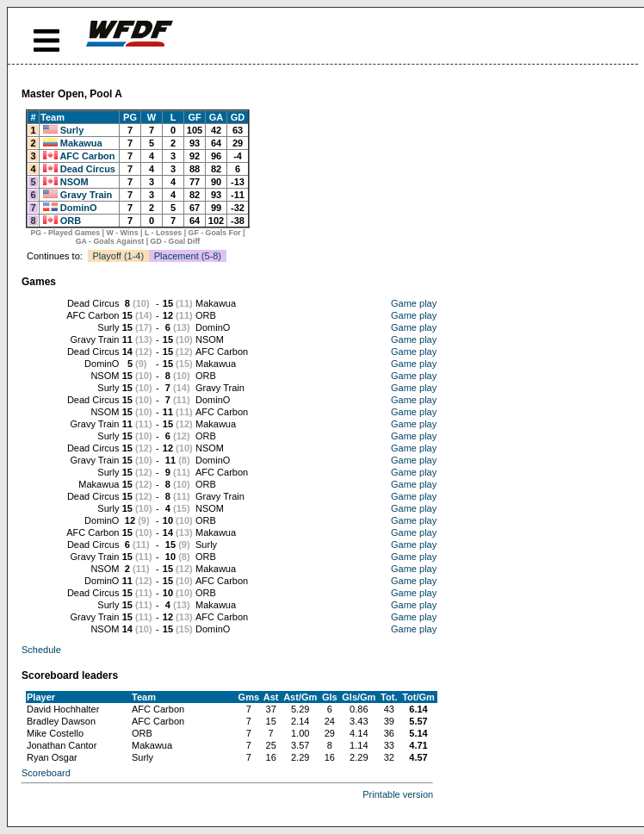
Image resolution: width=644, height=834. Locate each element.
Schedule (41, 650)
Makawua (81, 143)
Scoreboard (46, 773)
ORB (71, 221)
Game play (414, 303)
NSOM (74, 182)
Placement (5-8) (188, 256)
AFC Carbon (87, 156)
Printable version (398, 794)
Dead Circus (88, 169)
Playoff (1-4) (118, 256)
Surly (72, 130)
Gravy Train (87, 195)
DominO (79, 208)
